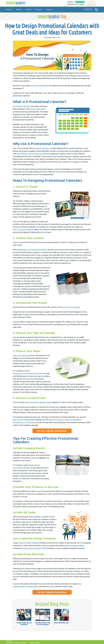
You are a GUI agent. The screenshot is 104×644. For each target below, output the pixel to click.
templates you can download (24, 422)
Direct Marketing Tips (61, 623)
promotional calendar (40, 86)
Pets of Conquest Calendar (23, 229)
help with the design (21, 420)
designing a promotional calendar (26, 373)
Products (9, 10)
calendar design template (29, 543)
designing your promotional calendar (32, 250)
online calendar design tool (63, 420)
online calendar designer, (33, 548)
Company (49, 10)
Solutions (19, 10)
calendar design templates (23, 586)
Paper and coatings (20, 355)
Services (29, 10)
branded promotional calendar (30, 154)
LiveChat (92, 1)
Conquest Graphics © (16, 643)
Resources (39, 10)
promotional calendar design (40, 402)
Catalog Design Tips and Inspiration (24, 623)
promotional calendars (22, 468)
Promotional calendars (22, 106)
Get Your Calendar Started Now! (52, 431)
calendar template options (74, 546)
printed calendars (42, 148)
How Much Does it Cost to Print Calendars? (43, 623)
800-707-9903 (92, 3)
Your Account (88, 9)
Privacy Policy (34, 643)
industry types (35, 109)
